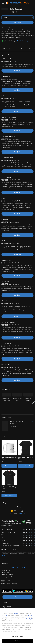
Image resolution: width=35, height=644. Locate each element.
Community (13, 513)
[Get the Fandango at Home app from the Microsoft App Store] (29, 591)
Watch (5, 603)
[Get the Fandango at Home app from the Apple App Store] (7, 591)
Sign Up (17, 597)
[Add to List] (33, 12)
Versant (16, 613)
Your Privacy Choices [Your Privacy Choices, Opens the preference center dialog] (18, 636)
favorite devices (23, 41)
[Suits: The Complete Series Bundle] (22, 423)
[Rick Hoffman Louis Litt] (17, 402)
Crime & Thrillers (22, 568)
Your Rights (29, 619)
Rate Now (22, 513)
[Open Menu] (3, 3)
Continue (17, 641)
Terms (6, 615)
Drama (9, 568)
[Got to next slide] (33, 402)
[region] (17, 626)
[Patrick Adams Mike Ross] (28, 402)
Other (14, 568)
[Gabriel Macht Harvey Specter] (6, 402)
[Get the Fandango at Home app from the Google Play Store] (18, 591)
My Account (7, 607)
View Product (9, 466)
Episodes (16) (7, 49)
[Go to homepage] (17, 3)
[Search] (32, 3)
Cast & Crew (20, 49)
